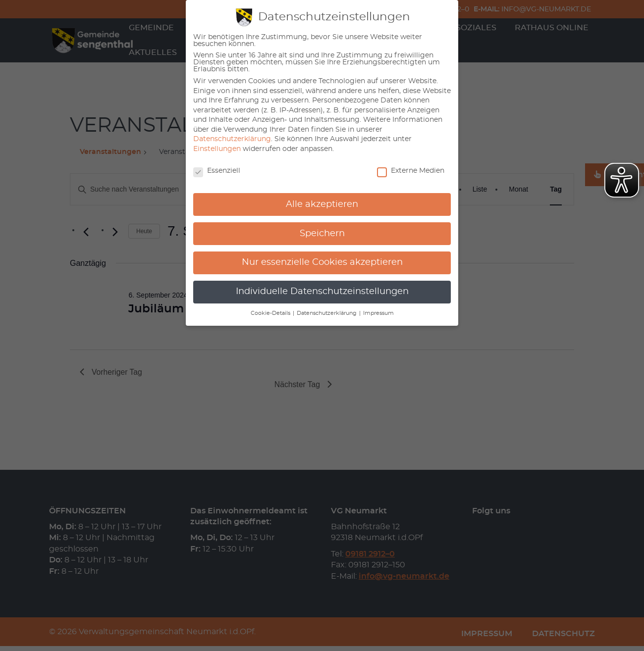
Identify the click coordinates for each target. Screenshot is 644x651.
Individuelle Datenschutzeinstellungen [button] (322, 292)
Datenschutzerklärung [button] (327, 313)
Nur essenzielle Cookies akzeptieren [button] (322, 262)
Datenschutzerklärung (232, 139)
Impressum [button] (378, 313)
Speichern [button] (322, 234)
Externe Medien (411, 171)
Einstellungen (217, 149)
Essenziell (217, 171)
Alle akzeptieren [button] (322, 204)
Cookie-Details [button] (271, 313)
